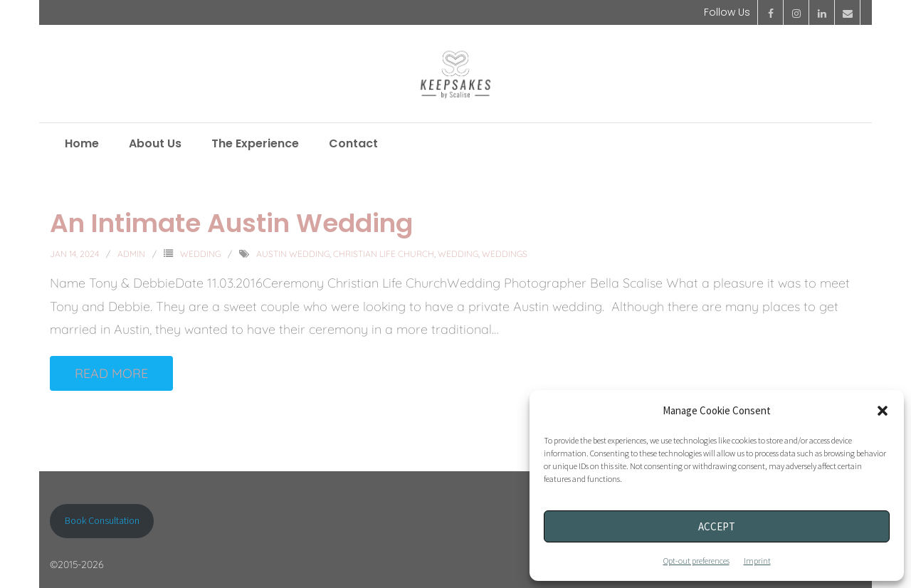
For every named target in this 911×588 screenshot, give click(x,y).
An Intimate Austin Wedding (231, 223)
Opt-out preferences (696, 561)
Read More (111, 373)
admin (131, 254)
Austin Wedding (293, 254)
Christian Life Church (384, 254)
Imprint (757, 561)
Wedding (200, 254)
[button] (883, 411)
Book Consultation (102, 520)
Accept (717, 526)
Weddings (505, 254)
